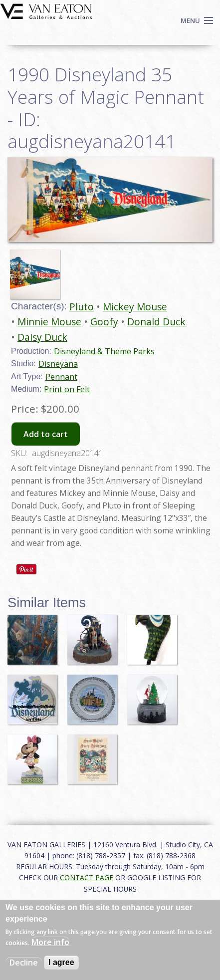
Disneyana (58, 364)
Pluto (82, 307)
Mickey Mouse (135, 307)
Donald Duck (156, 322)
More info (50, 942)
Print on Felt (67, 389)
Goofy (104, 322)
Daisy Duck (42, 337)
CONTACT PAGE (87, 877)
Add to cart (46, 434)
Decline (24, 963)
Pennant (61, 377)
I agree (61, 962)
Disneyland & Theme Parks (104, 351)
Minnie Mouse (49, 322)
